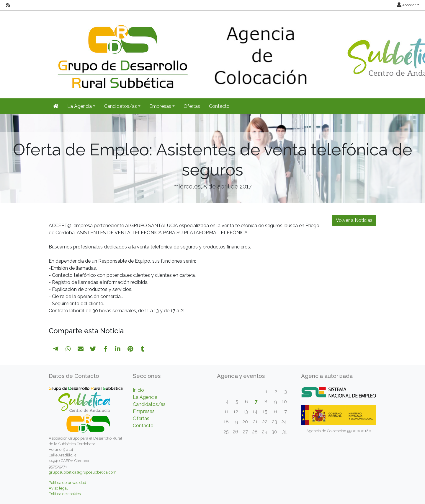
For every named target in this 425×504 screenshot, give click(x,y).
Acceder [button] (407, 5)
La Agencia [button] (80, 106)
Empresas (144, 411)
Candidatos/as (149, 404)
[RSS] (8, 5)
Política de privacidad (67, 483)
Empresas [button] (160, 106)
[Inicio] (56, 106)
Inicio (138, 390)
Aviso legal (58, 488)
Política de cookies (65, 494)
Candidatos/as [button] (121, 106)
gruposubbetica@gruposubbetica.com (83, 472)
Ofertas (192, 106)
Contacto (219, 106)
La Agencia (145, 397)
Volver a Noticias (354, 220)
